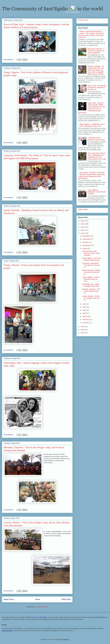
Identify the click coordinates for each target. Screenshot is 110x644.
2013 (83, 333)
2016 (83, 233)
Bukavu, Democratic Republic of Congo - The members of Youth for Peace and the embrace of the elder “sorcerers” (91, 34)
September (87, 245)
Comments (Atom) (42, 607)
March (85, 316)
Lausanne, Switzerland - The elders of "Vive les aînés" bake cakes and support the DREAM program (37, 157)
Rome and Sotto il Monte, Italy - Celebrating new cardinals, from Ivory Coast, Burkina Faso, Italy (97, 156)
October (86, 242)
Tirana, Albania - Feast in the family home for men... (91, 279)
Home (38, 599)
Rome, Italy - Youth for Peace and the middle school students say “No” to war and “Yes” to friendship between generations (92, 108)
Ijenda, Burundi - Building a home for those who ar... (91, 272)
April (84, 313)
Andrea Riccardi (99, 617)
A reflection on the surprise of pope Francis (96, 139)
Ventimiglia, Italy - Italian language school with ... (91, 285)
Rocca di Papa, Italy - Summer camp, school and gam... (91, 253)
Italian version (83, 209)
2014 (83, 330)
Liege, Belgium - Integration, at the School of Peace (97, 192)
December (86, 236)
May (84, 310)
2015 (83, 327)
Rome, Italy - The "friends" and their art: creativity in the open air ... (97, 88)
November (86, 239)
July (84, 304)
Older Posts (66, 599)
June (84, 307)
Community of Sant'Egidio (38, 617)
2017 (83, 230)
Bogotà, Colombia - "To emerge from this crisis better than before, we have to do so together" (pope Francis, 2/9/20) (96, 70)
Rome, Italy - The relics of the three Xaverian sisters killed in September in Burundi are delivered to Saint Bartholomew (91, 175)
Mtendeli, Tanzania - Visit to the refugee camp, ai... (91, 291)
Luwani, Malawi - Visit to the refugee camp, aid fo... (91, 298)
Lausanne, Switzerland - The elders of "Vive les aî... (91, 265)
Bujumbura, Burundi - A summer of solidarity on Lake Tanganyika (96, 51)
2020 (83, 221)
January (86, 323)
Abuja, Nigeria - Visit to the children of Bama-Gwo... (92, 259)
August (85, 249)
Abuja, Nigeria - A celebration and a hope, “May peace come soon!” (92, 125)
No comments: (9, 60)
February (86, 319)
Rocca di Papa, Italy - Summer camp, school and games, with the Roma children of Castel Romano (36, 26)
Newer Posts (9, 599)
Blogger (66, 639)
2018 (83, 227)
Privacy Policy (83, 20)
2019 (83, 224)
